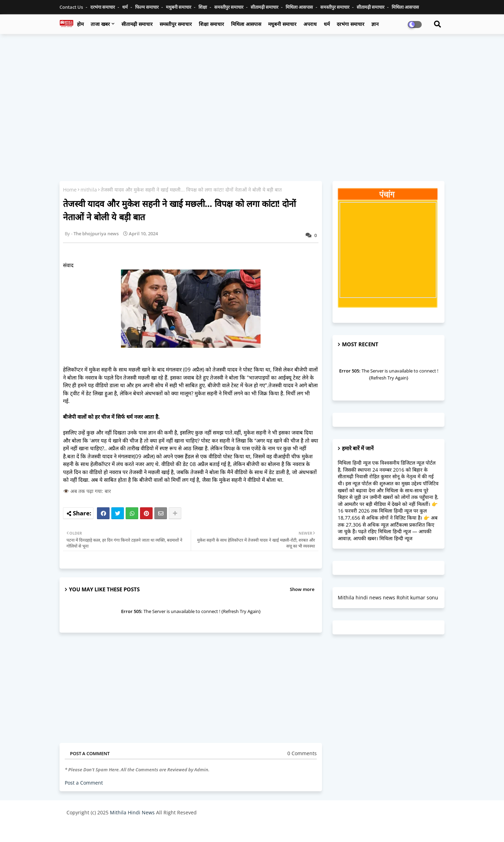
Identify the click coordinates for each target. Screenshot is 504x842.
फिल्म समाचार (147, 7)
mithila (89, 190)
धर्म (125, 7)
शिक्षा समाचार (211, 24)
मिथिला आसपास (300, 7)
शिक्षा (203, 7)
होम (80, 24)
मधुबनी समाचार (179, 7)
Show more (302, 589)
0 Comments (302, 753)
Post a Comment (84, 783)
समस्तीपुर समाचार (229, 7)
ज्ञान (375, 24)
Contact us (72, 7)
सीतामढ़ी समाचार (265, 7)
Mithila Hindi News (132, 812)
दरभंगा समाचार (103, 7)
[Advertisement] (252, 90)
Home (70, 190)
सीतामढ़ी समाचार (137, 24)
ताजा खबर (100, 24)
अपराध (310, 24)
